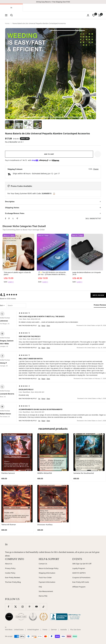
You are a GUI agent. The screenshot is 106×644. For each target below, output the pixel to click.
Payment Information (47, 582)
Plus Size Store (75, 630)
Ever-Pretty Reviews (13, 577)
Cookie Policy (10, 573)
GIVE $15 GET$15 (79, 573)
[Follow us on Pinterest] (29, 607)
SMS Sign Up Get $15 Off (82, 564)
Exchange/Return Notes (15, 213)
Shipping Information (47, 573)
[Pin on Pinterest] (9, 219)
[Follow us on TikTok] (43, 607)
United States (19, 630)
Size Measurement (46, 591)
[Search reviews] (16, 306)
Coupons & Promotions (81, 577)
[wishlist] (94, 15)
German (54, 630)
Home (7, 23)
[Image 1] (9, 125)
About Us (9, 564)
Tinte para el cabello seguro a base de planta (17, 273)
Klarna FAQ (43, 596)
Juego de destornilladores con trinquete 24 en (87, 273)
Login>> (11, 282)
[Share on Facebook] (6, 219)
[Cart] (100, 15)
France (45, 630)
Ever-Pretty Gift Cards (81, 582)
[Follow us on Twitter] (16, 607)
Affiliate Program (79, 587)
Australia (64, 630)
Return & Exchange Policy (49, 568)
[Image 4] (37, 125)
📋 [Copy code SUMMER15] (54, 194)
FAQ (40, 587)
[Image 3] (28, 125)
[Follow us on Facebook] (9, 607)
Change (96, 169)
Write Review (98, 295)
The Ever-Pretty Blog (13, 582)
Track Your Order (45, 577)
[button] (98, 154)
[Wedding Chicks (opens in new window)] (9, 617)
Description (10, 202)
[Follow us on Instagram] (22, 607)
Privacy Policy (10, 568)
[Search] (12, 15)
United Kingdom (33, 630)
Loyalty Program (79, 568)
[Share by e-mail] (17, 218)
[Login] (88, 15)
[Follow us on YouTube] (36, 607)
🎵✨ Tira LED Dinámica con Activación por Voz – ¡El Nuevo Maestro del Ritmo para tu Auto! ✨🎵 (52, 274)
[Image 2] (19, 125)
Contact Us (43, 564)
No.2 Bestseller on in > (14, 142)
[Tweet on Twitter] (13, 219)
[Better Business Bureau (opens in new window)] (66, 617)
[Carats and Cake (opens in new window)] (21, 617)
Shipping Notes (12, 208)
